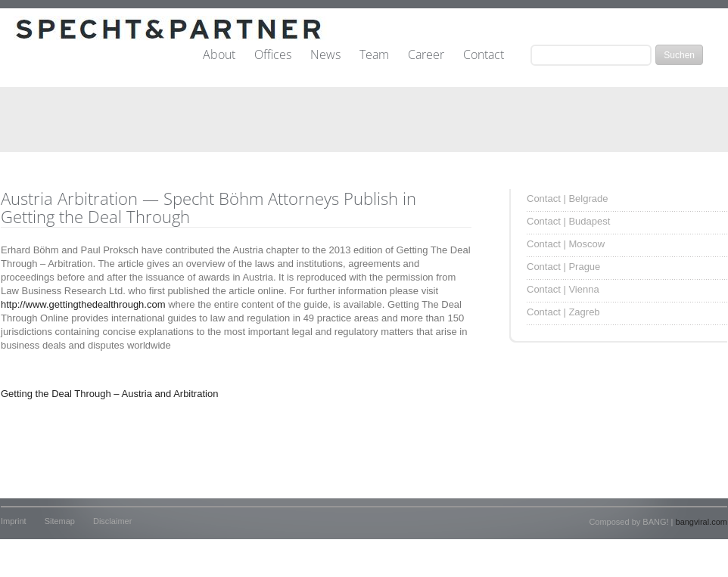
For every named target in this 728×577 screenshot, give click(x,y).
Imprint (14, 521)
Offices (273, 55)
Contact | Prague (563, 267)
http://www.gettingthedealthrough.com (83, 304)
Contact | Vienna (563, 289)
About (219, 55)
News (325, 55)
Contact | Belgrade (567, 199)
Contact (484, 55)
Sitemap (60, 521)
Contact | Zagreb (563, 312)
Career (426, 55)
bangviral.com (702, 522)
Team (374, 55)
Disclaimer (112, 521)
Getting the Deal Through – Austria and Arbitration (109, 394)
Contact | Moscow (566, 244)
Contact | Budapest (568, 221)
